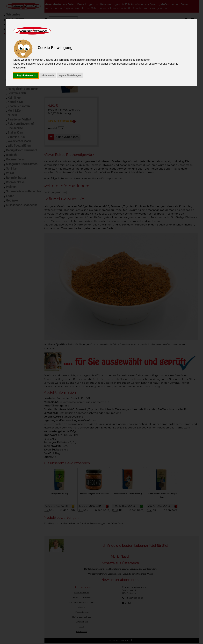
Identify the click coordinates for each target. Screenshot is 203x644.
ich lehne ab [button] (48, 75)
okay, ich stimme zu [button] (26, 75)
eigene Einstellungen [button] (70, 75)
